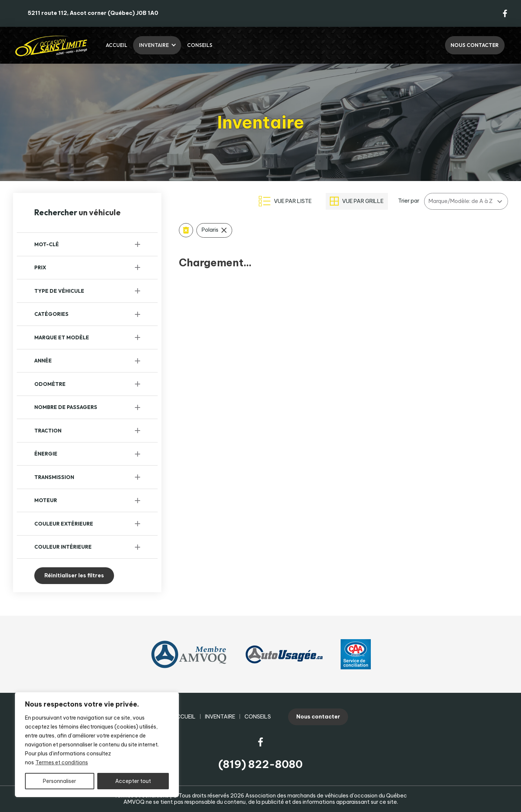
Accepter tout (133, 781)
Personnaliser (59, 781)
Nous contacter (475, 45)
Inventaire (154, 45)
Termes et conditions (62, 762)
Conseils (200, 45)
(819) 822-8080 (260, 764)
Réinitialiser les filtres (74, 575)
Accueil (117, 45)
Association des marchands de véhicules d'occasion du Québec (326, 796)
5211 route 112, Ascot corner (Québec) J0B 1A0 (93, 13)
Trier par (409, 201)
